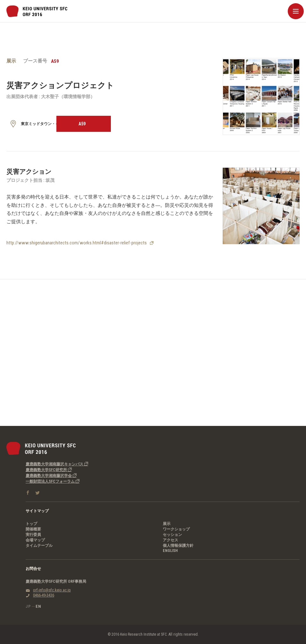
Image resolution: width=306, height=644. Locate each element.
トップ (31, 524)
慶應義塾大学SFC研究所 (49, 470)
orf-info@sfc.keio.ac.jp (52, 590)
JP (28, 606)
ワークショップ (176, 529)
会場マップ (35, 540)
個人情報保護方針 (178, 546)
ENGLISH (170, 551)
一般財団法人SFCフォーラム (53, 481)
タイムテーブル (39, 546)
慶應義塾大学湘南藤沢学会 (51, 476)
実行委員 (33, 535)
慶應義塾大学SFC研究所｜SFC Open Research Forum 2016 (37, 11)
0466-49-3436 (44, 595)
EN (38, 606)
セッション (172, 535)
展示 (167, 524)
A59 (82, 124)
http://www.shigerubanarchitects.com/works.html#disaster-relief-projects (77, 243)
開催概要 (33, 529)
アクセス (170, 540)
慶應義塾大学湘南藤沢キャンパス (57, 464)
